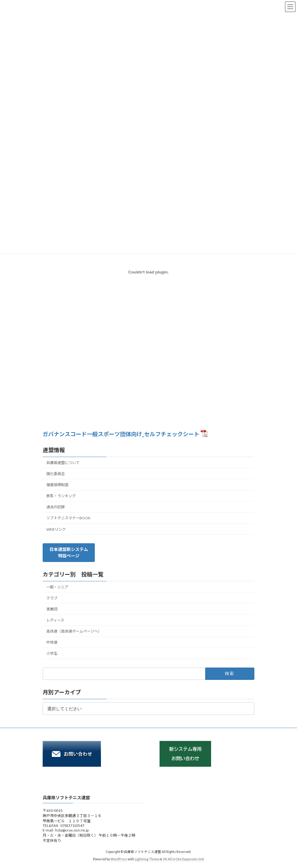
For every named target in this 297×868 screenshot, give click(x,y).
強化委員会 (56, 474)
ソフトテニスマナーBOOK (68, 518)
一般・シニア (57, 587)
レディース (55, 620)
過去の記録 (56, 507)
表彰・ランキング (61, 496)
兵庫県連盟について (63, 463)
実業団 (52, 609)
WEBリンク (56, 529)
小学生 (52, 653)
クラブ (52, 598)
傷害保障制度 (57, 485)
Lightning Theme (147, 859)
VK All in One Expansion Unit (183, 859)
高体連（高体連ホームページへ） (74, 631)
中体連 (52, 642)
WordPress (119, 859)
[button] (69, 553)
